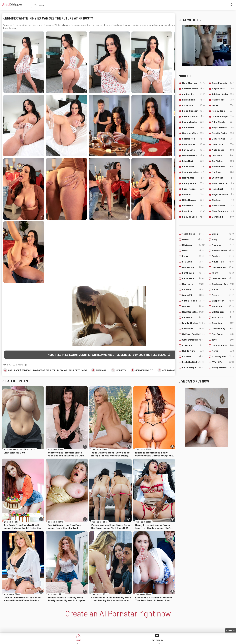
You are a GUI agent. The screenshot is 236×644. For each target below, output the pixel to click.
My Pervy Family (193, 334)
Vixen (223, 234)
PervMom (223, 306)
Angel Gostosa (223, 194)
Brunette (75, 371)
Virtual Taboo (193, 301)
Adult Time (223, 262)
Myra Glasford (193, 83)
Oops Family (223, 329)
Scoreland (193, 329)
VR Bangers (223, 312)
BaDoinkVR (193, 278)
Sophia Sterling (193, 172)
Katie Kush (223, 189)
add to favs (169, 371)
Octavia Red (193, 139)
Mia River (223, 172)
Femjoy (223, 256)
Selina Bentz (223, 167)
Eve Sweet (223, 178)
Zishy (193, 256)
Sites (118, 641)
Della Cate (223, 144)
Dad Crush (223, 334)
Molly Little (193, 178)
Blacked (193, 356)
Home (43, 641)
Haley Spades (193, 217)
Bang (223, 239)
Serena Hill (223, 217)
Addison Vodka (223, 94)
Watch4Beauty (193, 340)
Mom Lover (193, 284)
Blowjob (62, 371)
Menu (229, 630)
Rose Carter (223, 206)
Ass (10, 371)
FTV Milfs (223, 362)
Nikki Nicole (223, 122)
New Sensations (193, 312)
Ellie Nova (193, 206)
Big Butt (50, 371)
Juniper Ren (193, 94)
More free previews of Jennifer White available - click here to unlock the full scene (107, 355)
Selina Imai (193, 128)
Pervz (223, 351)
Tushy (223, 273)
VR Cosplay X (193, 368)
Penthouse (193, 273)
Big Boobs (38, 371)
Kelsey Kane (223, 111)
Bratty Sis (223, 317)
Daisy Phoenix (223, 83)
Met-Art (193, 239)
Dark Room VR (223, 345)
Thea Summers (223, 211)
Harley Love (193, 150)
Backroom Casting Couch (223, 284)
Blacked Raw (223, 267)
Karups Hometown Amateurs (223, 368)
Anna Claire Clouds (223, 183)
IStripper (193, 245)
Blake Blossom (193, 111)
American (101, 371)
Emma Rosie (193, 100)
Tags (93, 641)
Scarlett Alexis (193, 89)
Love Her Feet (223, 278)
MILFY (223, 290)
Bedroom (26, 371)
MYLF (193, 251)
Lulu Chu (193, 194)
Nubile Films (193, 351)
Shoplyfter (223, 301)
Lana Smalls (193, 144)
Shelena (223, 200)
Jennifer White (144, 371)
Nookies (223, 245)
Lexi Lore (223, 155)
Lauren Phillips (223, 116)
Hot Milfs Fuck (223, 251)
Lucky (168, 641)
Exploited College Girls (193, 362)
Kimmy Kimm (193, 183)
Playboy (193, 290)
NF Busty (121, 371)
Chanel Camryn (193, 116)
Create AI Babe (193, 641)
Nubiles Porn (193, 267)
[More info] (85, 447)
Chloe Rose (193, 167)
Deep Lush (223, 323)
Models (143, 641)
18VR (223, 340)
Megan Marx (223, 89)
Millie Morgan (193, 200)
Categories (68, 641)
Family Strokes (193, 323)
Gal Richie (223, 161)
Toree (223, 105)
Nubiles (193, 306)
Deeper (223, 295)
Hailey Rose (223, 100)
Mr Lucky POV (223, 356)
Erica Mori (193, 161)
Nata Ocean (223, 150)
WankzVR (193, 295)
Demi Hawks (223, 139)
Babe (17, 371)
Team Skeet (193, 234)
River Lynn (193, 211)
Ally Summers (223, 128)
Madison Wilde (193, 133)
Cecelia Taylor (223, 133)
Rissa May (193, 105)
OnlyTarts (193, 317)
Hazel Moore (193, 189)
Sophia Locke (193, 122)
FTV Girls (193, 262)
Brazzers (193, 345)
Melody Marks (193, 155)
